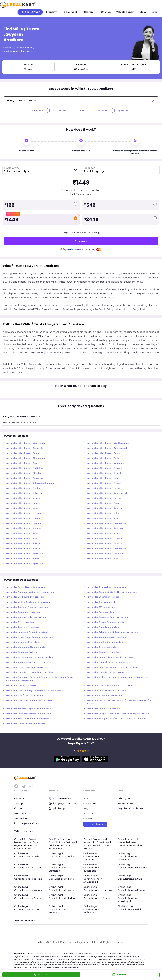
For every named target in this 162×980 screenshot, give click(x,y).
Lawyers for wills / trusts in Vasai (22, 508)
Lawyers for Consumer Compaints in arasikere (29, 701)
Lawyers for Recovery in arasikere (22, 627)
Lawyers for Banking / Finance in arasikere (27, 607)
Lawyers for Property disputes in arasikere (108, 672)
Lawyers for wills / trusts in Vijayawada (25, 443)
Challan (106, 12)
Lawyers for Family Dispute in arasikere (25, 587)
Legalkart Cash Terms (131, 808)
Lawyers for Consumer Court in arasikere (107, 617)
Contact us (90, 803)
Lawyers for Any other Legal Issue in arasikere (29, 709)
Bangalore (59, 110)
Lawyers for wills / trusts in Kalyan (23, 498)
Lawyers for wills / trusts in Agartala (105, 528)
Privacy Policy (126, 798)
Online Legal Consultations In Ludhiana (93, 909)
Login (155, 12)
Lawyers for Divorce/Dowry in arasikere (106, 587)
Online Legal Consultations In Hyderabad (93, 868)
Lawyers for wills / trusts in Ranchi (104, 473)
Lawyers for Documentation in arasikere (26, 617)
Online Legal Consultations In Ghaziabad (127, 856)
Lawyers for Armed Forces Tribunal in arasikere (29, 637)
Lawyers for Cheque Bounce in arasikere (107, 622)
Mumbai (103, 110)
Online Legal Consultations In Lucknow (98, 888)
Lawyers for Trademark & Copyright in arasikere (30, 592)
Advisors (88, 813)
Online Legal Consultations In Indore (62, 897)
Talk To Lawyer (30, 12)
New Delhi (38, 110)
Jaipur (81, 110)
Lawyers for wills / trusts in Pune (103, 503)
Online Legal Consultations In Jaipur (62, 888)
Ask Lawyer (21, 813)
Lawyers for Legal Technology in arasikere (27, 667)
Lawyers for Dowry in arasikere (21, 686)
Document (72, 12)
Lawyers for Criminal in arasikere (103, 709)
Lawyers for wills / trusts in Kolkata (23, 549)
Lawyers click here (95, 824)
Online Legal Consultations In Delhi (27, 855)
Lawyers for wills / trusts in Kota (103, 478)
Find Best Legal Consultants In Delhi (130, 908)
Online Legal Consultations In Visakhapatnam (127, 898)
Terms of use (125, 803)
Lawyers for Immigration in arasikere (105, 642)
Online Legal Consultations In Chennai (133, 866)
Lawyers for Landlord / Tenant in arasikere (27, 632)
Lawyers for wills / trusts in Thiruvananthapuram (30, 483)
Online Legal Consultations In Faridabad (93, 856)
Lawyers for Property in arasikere (103, 627)
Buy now (81, 241)
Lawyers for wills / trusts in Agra (22, 533)
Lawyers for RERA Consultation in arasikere (27, 719)
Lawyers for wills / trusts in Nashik (23, 503)
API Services (21, 818)
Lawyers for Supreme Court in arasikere (106, 637)
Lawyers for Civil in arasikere (20, 622)
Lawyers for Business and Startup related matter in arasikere (117, 677)
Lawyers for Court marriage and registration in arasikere (34, 691)
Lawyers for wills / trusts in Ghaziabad (106, 553)
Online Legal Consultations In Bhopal (28, 897)
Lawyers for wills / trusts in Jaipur (103, 513)
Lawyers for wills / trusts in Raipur (104, 453)
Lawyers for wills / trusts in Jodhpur (23, 518)
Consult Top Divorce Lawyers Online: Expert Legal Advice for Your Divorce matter (27, 844)
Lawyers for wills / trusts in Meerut (23, 544)
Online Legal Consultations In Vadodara (58, 909)
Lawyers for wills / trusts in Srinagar (105, 468)
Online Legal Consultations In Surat (131, 877)
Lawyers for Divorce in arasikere (103, 647)
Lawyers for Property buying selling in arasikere (30, 672)
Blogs (143, 12)
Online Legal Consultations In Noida (62, 855)
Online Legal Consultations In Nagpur (28, 888)
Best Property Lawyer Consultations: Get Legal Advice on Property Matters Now (63, 844)
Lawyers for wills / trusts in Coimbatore (106, 523)
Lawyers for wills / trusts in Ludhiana (24, 513)
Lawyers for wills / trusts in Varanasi (105, 544)
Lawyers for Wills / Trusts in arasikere (24, 696)
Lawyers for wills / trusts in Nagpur (104, 498)
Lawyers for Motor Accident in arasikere (106, 691)
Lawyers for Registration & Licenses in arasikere (30, 657)
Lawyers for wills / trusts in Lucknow (105, 538)
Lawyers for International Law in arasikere (27, 647)
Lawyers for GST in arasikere (101, 607)
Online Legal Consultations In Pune (62, 877)
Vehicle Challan (25, 921)
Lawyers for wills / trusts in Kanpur (104, 533)
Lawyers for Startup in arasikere (103, 602)
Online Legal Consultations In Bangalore (58, 868)
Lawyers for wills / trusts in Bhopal (104, 483)
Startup (90, 12)
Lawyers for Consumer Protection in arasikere (110, 686)
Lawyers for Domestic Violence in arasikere (108, 662)
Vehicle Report (125, 12)
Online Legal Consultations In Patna (27, 908)
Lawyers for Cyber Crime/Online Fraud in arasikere (112, 632)
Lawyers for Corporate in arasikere (23, 612)
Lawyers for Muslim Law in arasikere (105, 597)
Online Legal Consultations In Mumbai (29, 866)
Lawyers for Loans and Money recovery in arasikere (112, 667)
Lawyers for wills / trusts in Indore (103, 488)
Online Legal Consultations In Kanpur (132, 888)
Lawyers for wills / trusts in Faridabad (24, 468)
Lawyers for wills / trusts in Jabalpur (24, 493)
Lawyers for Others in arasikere (21, 652)
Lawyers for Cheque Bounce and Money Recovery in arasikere (118, 714)
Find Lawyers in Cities (27, 823)
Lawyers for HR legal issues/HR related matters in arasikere (116, 719)
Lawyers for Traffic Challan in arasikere (25, 724)
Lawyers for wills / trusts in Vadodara (105, 463)
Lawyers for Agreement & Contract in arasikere (29, 662)
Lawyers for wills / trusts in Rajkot (103, 458)
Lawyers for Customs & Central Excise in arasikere (112, 592)
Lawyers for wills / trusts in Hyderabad (25, 553)
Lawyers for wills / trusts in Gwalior (23, 488)
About (87, 798)
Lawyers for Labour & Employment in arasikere (110, 657)
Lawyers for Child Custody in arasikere (25, 597)
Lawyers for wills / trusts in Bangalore (24, 478)
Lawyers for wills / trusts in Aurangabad (107, 448)
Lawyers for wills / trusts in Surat (22, 463)
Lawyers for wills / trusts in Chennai (23, 523)
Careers (88, 818)
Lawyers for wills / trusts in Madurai (23, 528)
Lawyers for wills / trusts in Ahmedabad (26, 458)
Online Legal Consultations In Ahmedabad (93, 879)
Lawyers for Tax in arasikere (101, 612)
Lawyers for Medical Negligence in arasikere (28, 602)
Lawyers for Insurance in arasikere (23, 642)
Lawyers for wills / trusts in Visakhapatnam (108, 443)
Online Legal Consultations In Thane (97, 897)
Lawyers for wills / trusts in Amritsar (105, 508)
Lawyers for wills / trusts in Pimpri (103, 559)
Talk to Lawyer (24, 831)
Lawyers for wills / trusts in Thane (22, 559)
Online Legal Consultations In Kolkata (28, 877)
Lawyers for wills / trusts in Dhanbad (24, 473)
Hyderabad (124, 110)
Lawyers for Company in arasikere (104, 652)
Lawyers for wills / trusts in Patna (22, 453)
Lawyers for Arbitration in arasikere (104, 696)
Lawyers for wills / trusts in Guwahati (24, 448)
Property (52, 12)
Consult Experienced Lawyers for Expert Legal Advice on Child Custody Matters (98, 844)
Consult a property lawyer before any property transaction (130, 842)
